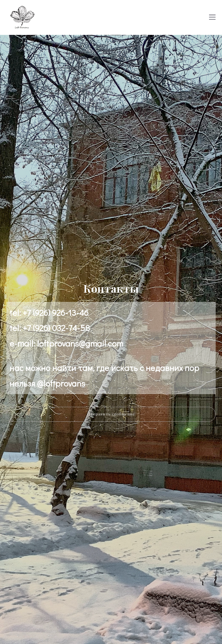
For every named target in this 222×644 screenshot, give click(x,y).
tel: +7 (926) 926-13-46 (49, 312)
